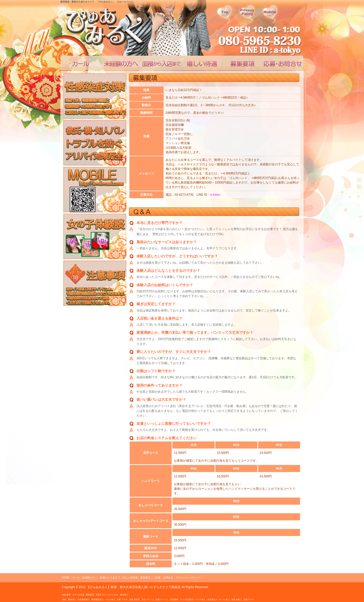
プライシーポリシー (247, 15)
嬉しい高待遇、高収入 (242, 63)
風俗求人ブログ (95, 236)
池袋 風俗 (66, 595)
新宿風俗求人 (98, 600)
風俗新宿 (90, 595)
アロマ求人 (200, 600)
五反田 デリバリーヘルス (107, 595)
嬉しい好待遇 (202, 63)
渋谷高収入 (212, 600)
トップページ (225, 15)
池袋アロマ (248, 600)
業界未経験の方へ (121, 63)
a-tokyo (215, 195)
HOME (66, 578)
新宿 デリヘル (162, 600)
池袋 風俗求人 (69, 600)
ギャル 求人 (224, 600)
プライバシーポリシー (188, 578)
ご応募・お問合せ (283, 63)
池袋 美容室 (134, 600)
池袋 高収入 (237, 600)
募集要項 (145, 578)
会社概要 (270, 15)
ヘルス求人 (110, 600)
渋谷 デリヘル (148, 600)
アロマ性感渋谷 (187, 600)
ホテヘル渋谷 (78, 595)
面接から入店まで (162, 63)
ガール (76, 578)
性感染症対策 (95, 96)
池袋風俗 (174, 600)
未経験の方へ (90, 578)
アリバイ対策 (95, 143)
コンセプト (81, 63)
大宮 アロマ (122, 600)
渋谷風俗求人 (84, 600)
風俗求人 (124, 595)
